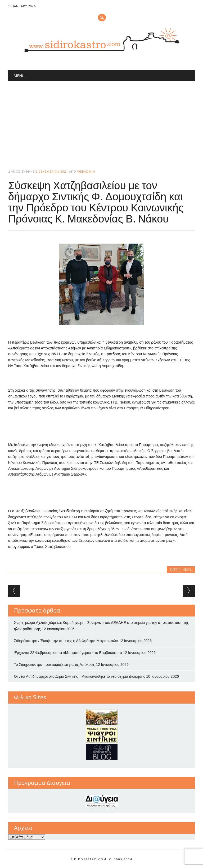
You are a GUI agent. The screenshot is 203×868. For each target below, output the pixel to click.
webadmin (86, 171)
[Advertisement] (102, 121)
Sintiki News (181, 569)
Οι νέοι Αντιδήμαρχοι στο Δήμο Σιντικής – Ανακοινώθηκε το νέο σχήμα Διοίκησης (80, 676)
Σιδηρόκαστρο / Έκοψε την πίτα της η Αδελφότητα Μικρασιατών (66, 641)
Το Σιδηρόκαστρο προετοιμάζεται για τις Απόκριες (55, 665)
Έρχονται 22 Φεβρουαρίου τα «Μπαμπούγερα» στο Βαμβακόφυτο (68, 653)
